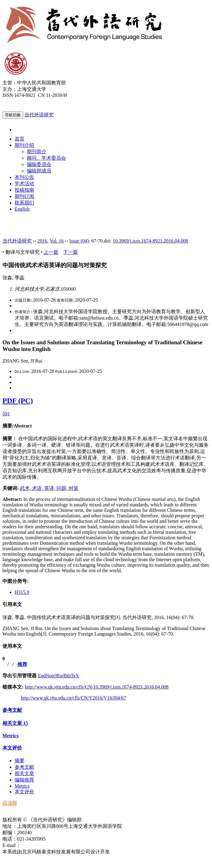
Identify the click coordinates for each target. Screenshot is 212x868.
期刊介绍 (24, 145)
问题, (63, 488)
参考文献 (12, 710)
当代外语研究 (39, 115)
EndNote (47, 676)
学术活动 (24, 184)
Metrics (10, 736)
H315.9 (22, 592)
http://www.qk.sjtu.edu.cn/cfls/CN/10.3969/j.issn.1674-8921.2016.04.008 (97, 687)
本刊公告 (24, 177)
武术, (26, 488)
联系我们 (24, 203)
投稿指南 (24, 190)
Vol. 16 (57, 241)
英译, (50, 488)
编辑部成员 (39, 171)
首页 (20, 139)
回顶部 (10, 803)
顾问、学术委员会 (46, 158)
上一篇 (51, 252)
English (22, 209)
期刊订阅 (24, 196)
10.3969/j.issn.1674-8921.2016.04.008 (150, 241)
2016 (42, 241)
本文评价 (12, 748)
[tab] (106, 426)
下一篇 (70, 252)
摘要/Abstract (17, 426)
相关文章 (15, 723)
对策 (74, 488)
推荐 (22, 664)
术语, (38, 488)
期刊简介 (37, 152)
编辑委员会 (39, 164)
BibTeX (71, 676)
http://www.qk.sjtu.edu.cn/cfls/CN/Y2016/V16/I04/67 (74, 698)
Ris (59, 676)
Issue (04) (79, 241)
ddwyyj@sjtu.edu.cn (41, 845)
